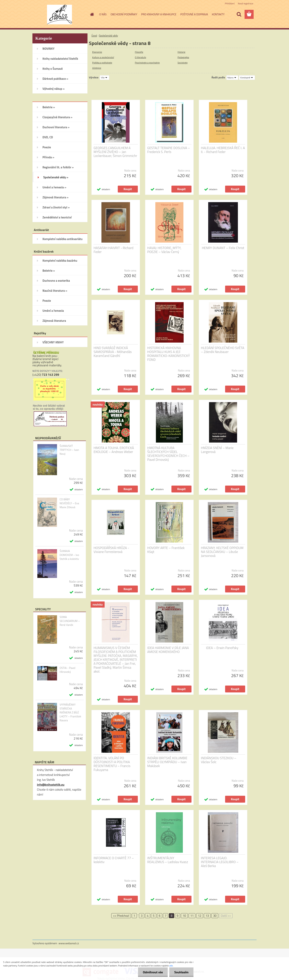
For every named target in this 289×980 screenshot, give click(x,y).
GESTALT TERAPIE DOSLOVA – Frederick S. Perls (169, 150)
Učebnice (97, 68)
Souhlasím (181, 972)
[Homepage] (92, 14)
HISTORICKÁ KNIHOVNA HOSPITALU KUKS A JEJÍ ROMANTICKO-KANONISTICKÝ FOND (169, 354)
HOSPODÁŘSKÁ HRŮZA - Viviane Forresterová (111, 550)
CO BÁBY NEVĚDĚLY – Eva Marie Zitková (69, 503)
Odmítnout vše (153, 972)
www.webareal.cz (69, 943)
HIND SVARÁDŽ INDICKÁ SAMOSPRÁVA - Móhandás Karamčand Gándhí (113, 352)
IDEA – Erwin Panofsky (222, 648)
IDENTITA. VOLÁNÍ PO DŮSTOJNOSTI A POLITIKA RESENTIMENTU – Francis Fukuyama (112, 764)
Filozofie (139, 52)
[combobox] (232, 78)
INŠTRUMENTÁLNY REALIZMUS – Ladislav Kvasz (168, 860)
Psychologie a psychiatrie (147, 63)
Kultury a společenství (103, 57)
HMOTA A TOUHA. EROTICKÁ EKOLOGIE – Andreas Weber (114, 450)
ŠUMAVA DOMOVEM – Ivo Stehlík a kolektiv (69, 555)
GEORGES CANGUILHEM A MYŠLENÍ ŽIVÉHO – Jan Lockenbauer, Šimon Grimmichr (115, 152)
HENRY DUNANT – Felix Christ (223, 248)
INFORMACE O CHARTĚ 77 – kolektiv (114, 860)
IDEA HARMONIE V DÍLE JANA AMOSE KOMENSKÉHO (168, 650)
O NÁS (103, 14)
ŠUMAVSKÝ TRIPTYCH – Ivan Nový (69, 450)
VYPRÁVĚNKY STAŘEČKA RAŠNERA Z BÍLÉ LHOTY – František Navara (70, 712)
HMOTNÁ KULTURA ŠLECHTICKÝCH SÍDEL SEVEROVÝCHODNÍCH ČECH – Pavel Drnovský (168, 454)
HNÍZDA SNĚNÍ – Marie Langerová (217, 450)
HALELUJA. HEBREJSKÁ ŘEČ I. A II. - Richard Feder (223, 150)
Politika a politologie (102, 63)
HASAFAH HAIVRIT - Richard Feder (114, 250)
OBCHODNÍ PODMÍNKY (124, 14)
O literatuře (140, 57)
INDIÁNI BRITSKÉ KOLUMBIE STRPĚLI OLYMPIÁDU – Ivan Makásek (167, 762)
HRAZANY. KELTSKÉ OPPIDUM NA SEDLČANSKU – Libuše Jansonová (222, 552)
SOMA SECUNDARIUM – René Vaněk (70, 621)
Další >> (226, 916)
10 (184, 916)
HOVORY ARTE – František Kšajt (166, 550)
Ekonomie (97, 52)
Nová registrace (246, 3)
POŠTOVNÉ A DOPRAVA (194, 14)
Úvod (94, 36)
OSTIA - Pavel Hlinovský (67, 670)
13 (207, 916)
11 (192, 916)
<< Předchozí (121, 916)
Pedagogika (183, 57)
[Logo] (59, 15)
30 (215, 916)
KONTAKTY (218, 14)
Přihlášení (230, 3)
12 (200, 916)
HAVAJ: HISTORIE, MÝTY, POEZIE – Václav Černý (164, 250)
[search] (239, 14)
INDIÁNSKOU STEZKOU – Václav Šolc (219, 760)
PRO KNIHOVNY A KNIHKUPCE (159, 14)
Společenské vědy (108, 36)
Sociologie (183, 63)
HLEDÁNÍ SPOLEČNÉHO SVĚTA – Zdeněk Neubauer (223, 350)
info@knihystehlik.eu (51, 785)
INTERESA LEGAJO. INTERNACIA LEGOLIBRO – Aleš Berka (220, 862)
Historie (181, 52)
